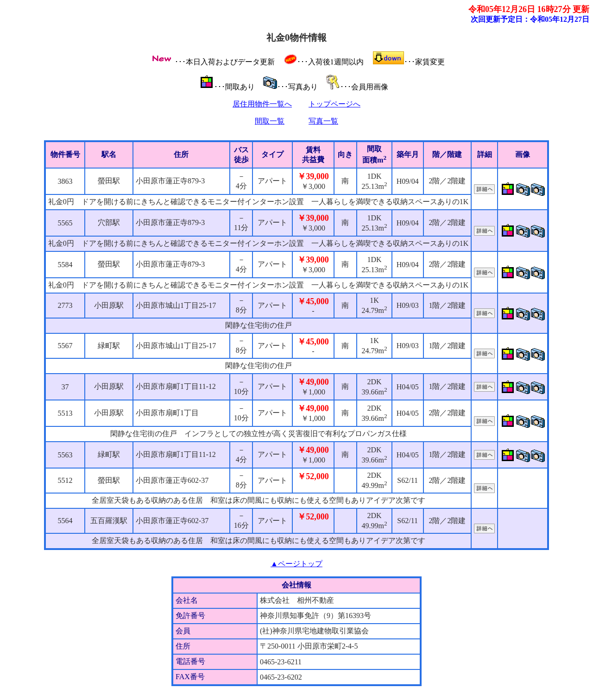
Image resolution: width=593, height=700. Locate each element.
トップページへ (334, 104)
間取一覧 (270, 121)
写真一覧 (323, 121)
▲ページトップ (296, 564)
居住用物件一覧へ (262, 104)
